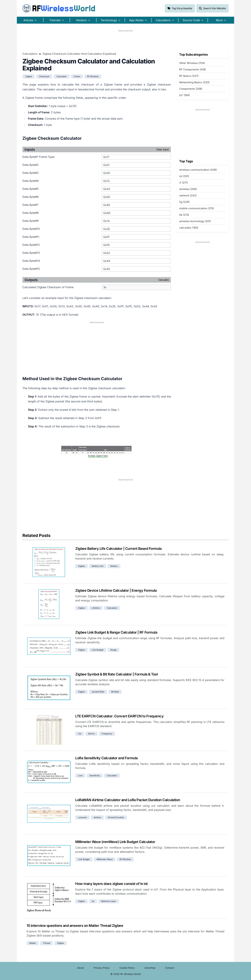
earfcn (91, 734)
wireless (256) (188, 189)
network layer (109, 901)
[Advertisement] (125, 40)
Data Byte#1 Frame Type (38, 157)
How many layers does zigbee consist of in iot (112, 884)
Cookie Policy (127, 968)
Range (114, 650)
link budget (98, 650)
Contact (170, 968)
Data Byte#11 (31, 237)
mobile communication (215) (197, 208)
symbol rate (98, 692)
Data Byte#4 (31, 181)
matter (33, 943)
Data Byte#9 (31, 221)
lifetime (96, 608)
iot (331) (184, 176)
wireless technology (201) (195, 221)
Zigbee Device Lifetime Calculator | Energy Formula (116, 590)
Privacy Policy (102, 968)
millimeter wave (105, 859)
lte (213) (184, 215)
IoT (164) (185, 95)
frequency (107, 734)
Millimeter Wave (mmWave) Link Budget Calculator (115, 842)
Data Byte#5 (31, 189)
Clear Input (163, 149)
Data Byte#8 (31, 213)
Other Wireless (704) (192, 63)
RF (59, 8)
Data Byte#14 (31, 261)
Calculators (30, 54)
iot (93, 901)
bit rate (115, 692)
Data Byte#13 (31, 253)
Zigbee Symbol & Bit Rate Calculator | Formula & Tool (116, 674)
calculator (62, 76)
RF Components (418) (193, 69)
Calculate (163, 280)
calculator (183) (189, 228)
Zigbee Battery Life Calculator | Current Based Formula (118, 549)
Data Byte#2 (31, 165)
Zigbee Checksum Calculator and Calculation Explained (79, 54)
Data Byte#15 (31, 269)
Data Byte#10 (31, 229)
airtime (97, 817)
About (80, 968)
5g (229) (184, 202)
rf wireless (93, 76)
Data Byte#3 (31, 173)
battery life (98, 566)
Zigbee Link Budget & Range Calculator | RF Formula (116, 632)
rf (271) (183, 183)
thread (46, 943)
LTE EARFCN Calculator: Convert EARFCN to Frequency (119, 716)
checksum (44, 76)
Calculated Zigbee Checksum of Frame (48, 287)
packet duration (116, 817)
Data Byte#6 (31, 197)
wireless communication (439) (198, 170)
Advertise (150, 968)
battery (114, 566)
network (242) (188, 195)
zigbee (29, 76)
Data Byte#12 (31, 245)
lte (80, 734)
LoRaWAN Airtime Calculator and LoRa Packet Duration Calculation (128, 800)
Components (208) (191, 89)
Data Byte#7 (30, 205)
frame (77, 76)
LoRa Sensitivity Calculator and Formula (106, 758)
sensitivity (95, 776)
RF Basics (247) (189, 76)
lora (80, 776)
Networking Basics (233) (194, 82)
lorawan (82, 817)
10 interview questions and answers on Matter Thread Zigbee (75, 926)
